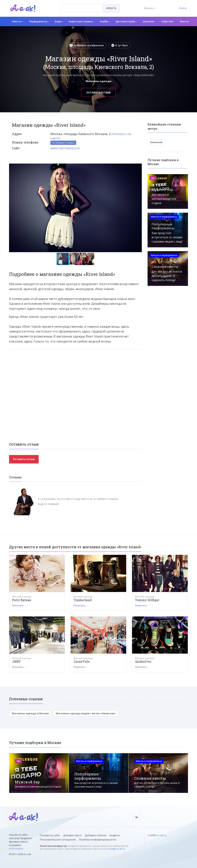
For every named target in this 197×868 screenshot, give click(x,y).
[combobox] (81, 8)
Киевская (156, 142)
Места (185, 21)
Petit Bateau (22, 600)
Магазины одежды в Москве (30, 713)
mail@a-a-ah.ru (117, 849)
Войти (183, 8)
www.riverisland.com (65, 148)
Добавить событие (96, 835)
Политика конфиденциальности (98, 840)
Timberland (83, 600)
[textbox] (81, 5)
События (168, 21)
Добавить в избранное (87, 45)
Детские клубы (126, 21)
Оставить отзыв (98, 92)
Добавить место (72, 835)
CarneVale (82, 661)
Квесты (18, 21)
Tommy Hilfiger (147, 600)
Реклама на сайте (50, 835)
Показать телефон (63, 143)
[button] (138, 167)
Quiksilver (143, 661)
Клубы (105, 21)
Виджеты (115, 835)
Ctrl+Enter (16, 849)
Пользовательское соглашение (58, 840)
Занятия (149, 21)
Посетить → (19, 606)
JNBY (16, 661)
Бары (59, 21)
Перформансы (39, 21)
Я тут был (120, 45)
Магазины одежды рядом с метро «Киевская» (86, 713)
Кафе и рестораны (82, 21)
